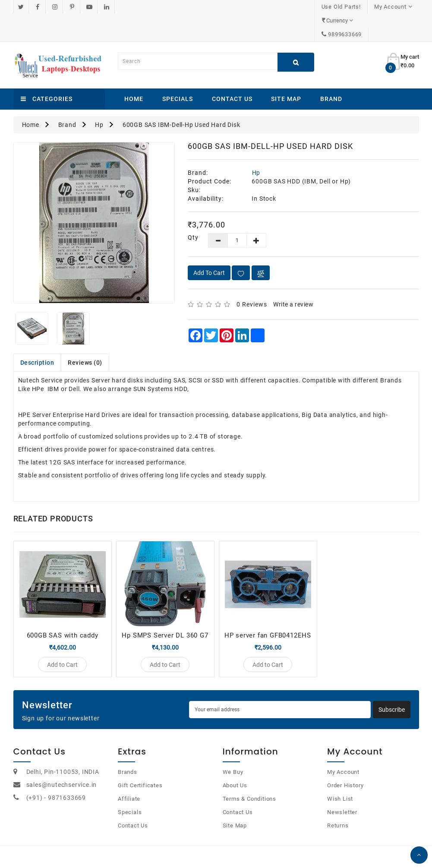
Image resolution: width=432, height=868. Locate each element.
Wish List (340, 775)
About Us (235, 762)
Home (134, 71)
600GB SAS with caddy (63, 608)
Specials (178, 71)
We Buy (233, 748)
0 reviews (252, 277)
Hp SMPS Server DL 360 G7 (165, 608)
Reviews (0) (85, 335)
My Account (343, 748)
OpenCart (206, 851)
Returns (338, 802)
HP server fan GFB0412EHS (268, 608)
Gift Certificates (140, 762)
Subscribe (392, 686)
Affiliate (129, 775)
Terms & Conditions (249, 775)
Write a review (293, 277)
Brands (128, 748)
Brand (331, 71)
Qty (191, 210)
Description (37, 335)
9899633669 (395, 7)
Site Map (286, 71)
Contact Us (232, 71)
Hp (99, 97)
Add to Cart (209, 245)
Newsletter (342, 788)
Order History (345, 762)
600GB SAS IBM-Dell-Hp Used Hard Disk (181, 97)
